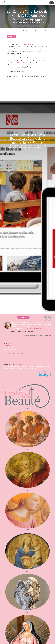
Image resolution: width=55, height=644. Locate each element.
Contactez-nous (8, 346)
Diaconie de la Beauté (15, 49)
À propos (21, 364)
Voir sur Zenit (11, 37)
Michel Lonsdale (28, 44)
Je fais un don (23, 317)
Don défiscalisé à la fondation (34, 328)
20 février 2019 (19, 62)
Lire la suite (27, 81)
